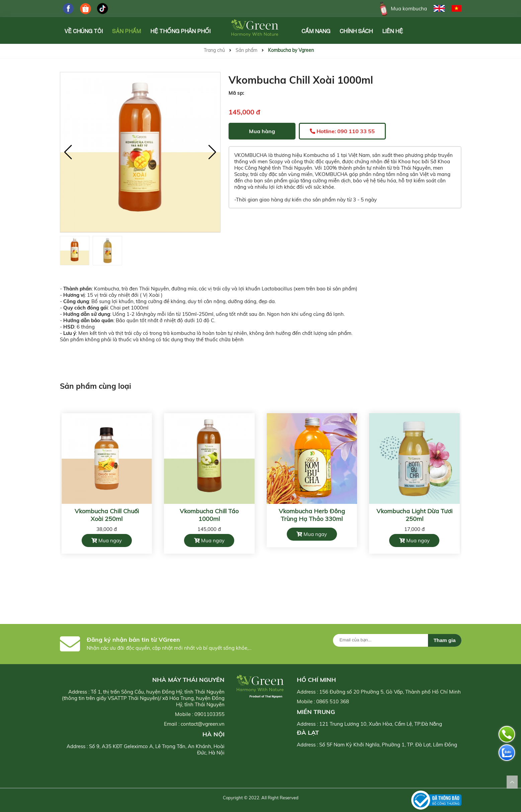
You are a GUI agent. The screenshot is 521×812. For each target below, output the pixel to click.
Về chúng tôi (84, 31)
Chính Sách (356, 31)
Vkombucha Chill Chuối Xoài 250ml (107, 515)
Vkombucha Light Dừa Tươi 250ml (414, 515)
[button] (212, 152)
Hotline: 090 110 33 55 (342, 131)
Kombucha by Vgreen (291, 50)
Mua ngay (107, 540)
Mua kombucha (402, 9)
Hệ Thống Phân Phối (180, 31)
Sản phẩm (126, 31)
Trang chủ (214, 50)
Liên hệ (393, 31)
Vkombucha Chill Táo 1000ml (209, 515)
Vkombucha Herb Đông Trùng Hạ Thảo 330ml (312, 515)
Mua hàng (262, 131)
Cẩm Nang (316, 31)
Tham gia (445, 640)
